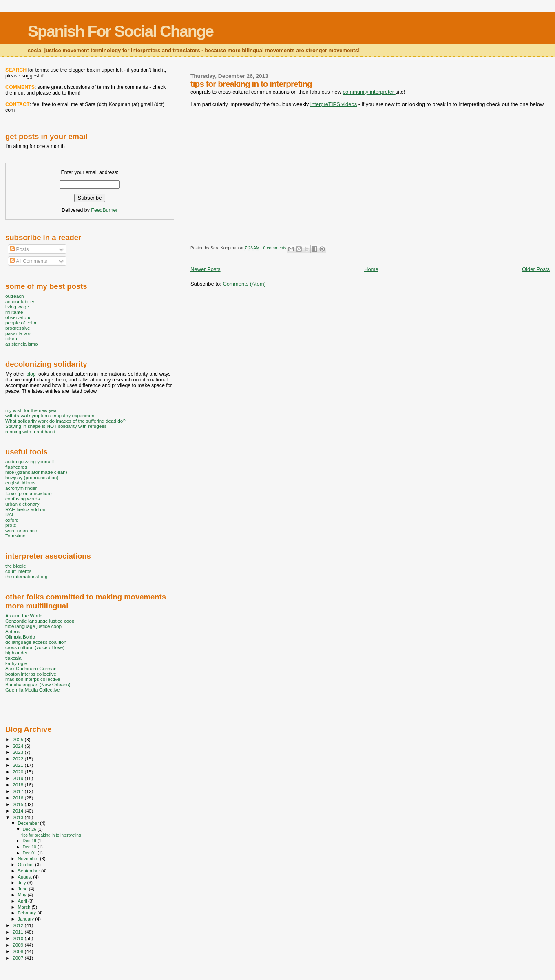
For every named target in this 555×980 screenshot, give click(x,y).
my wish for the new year (32, 410)
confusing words (23, 499)
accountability (20, 301)
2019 (19, 778)
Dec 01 (30, 853)
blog (31, 374)
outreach (15, 296)
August (26, 877)
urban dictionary (22, 504)
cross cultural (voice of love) (35, 647)
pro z (11, 525)
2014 (19, 811)
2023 (19, 752)
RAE (10, 514)
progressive (18, 328)
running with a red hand (30, 431)
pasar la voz (18, 333)
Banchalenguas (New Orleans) (38, 684)
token (11, 338)
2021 (19, 765)
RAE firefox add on (25, 509)
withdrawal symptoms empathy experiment (50, 415)
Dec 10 (30, 847)
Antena (13, 631)
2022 (19, 759)
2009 (19, 945)
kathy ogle (16, 663)
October (27, 865)
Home (371, 269)
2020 (19, 772)
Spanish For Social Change (121, 31)
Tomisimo (15, 536)
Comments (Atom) (244, 284)
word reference (21, 530)
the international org (27, 576)
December (29, 823)
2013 (19, 817)
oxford (12, 520)
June (23, 889)
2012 (19, 925)
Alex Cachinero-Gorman (31, 668)
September (30, 871)
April (23, 901)
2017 (19, 791)
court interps (18, 571)
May (23, 895)
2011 (19, 932)
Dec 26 (30, 829)
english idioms (20, 483)
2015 (19, 804)
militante (14, 312)
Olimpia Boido (20, 637)
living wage (17, 307)
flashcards (16, 467)
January (27, 919)
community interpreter (369, 92)
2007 (19, 958)
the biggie (16, 566)
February (28, 913)
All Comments (29, 261)
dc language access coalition (36, 642)
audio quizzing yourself (30, 461)
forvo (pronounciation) (29, 493)
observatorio (19, 317)
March (25, 907)
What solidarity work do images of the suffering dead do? (65, 421)
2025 (19, 739)
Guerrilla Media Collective (33, 690)
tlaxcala (13, 658)
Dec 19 (30, 841)
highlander (17, 653)
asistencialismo (21, 344)
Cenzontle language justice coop (40, 621)
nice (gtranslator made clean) (36, 472)
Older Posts (536, 269)
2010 (19, 938)
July (23, 883)
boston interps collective (31, 674)
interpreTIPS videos (334, 104)
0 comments (275, 248)
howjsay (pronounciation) (32, 477)
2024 (19, 746)
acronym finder (21, 488)
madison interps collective (33, 679)
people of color (21, 323)
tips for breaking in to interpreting (251, 84)
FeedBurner (104, 210)
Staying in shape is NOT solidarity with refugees (56, 426)
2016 (19, 798)
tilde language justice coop (33, 626)
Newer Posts (206, 269)
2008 (19, 951)
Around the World (24, 616)
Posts (19, 249)
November (29, 859)
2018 (19, 785)
